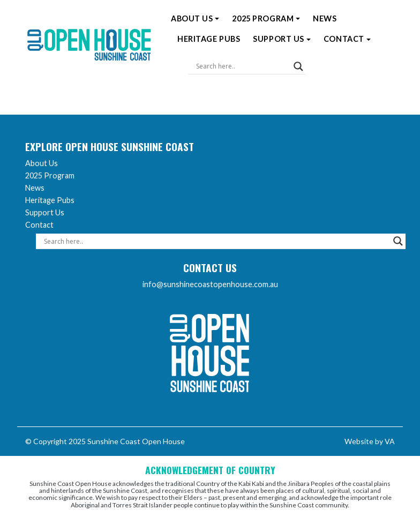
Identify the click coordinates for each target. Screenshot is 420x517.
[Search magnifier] (298, 66)
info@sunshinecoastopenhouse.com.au (210, 284)
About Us (195, 18)
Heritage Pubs (209, 39)
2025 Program (266, 18)
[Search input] (242, 66)
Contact (347, 39)
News (325, 18)
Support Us (282, 39)
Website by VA (370, 441)
